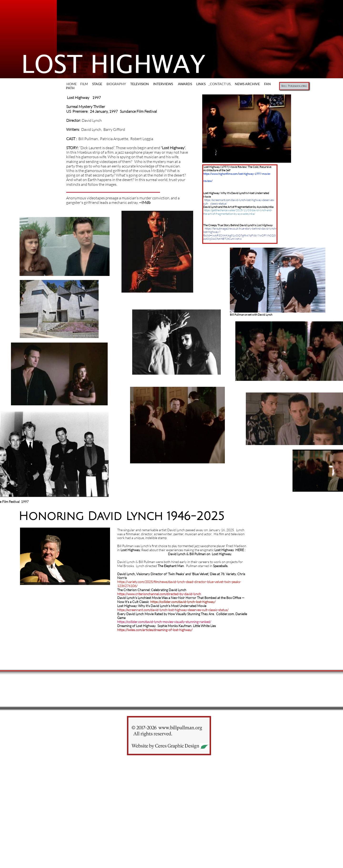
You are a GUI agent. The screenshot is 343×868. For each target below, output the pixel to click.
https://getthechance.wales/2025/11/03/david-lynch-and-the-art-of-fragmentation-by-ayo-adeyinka (238, 212)
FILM (84, 84)
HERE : (240, 550)
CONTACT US (220, 84)
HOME (72, 84)
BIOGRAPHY (116, 84)
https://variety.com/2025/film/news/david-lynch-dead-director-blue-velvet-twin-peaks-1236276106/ (179, 584)
